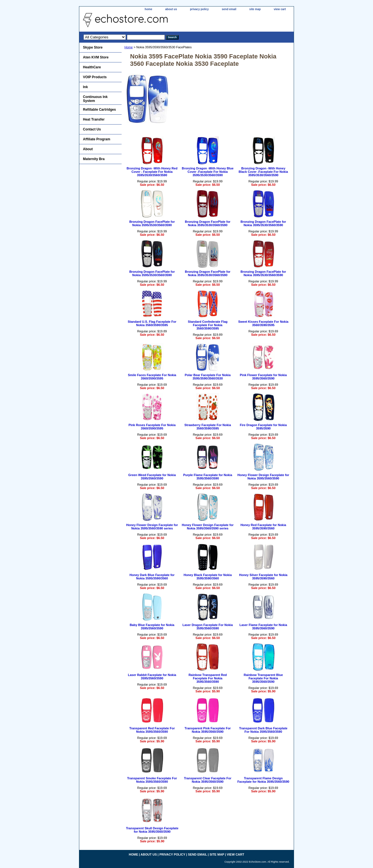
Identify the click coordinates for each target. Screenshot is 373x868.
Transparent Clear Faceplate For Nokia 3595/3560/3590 (208, 780)
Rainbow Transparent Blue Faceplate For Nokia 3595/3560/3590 (263, 678)
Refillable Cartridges (99, 110)
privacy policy (199, 9)
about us (171, 9)
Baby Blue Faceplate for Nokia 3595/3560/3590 (152, 627)
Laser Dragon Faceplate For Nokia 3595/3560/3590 (208, 627)
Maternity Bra (94, 159)
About (88, 149)
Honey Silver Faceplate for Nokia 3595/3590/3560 (263, 577)
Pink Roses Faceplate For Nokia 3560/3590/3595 (152, 427)
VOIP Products (95, 77)
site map (255, 9)
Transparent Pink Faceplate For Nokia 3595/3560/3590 (208, 730)
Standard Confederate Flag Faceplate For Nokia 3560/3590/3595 (208, 325)
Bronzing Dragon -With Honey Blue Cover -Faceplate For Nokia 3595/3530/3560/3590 (208, 172)
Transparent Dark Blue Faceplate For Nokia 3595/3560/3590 (263, 730)
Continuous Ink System (95, 99)
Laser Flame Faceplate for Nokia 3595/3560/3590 (263, 627)
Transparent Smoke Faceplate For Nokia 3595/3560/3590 (152, 780)
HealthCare (92, 67)
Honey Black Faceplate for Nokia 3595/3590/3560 (208, 577)
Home (129, 47)
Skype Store (93, 47)
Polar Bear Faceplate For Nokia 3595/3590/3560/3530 (208, 377)
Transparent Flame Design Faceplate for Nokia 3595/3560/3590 (263, 780)
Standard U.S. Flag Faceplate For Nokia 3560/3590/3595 (152, 323)
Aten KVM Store (96, 57)
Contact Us (92, 129)
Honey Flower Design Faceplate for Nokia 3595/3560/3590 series (152, 527)
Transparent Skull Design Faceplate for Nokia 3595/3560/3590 (152, 830)
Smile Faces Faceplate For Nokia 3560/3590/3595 (152, 377)
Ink (85, 87)
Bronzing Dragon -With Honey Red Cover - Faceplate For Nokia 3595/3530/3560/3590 (152, 172)
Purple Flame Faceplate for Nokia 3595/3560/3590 (208, 477)
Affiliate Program (97, 139)
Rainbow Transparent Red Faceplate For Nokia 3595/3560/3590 (208, 678)
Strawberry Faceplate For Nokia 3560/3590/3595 (208, 427)
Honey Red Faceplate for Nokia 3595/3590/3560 (263, 527)
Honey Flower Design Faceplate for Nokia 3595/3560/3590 (263, 477)
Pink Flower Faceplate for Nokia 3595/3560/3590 (263, 377)
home (149, 9)
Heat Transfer (94, 119)
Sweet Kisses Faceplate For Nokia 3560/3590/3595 (263, 323)
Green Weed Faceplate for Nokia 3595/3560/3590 (152, 477)
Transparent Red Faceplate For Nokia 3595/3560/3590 (152, 730)
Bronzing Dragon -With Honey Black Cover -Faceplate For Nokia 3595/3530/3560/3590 (263, 172)
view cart (280, 9)
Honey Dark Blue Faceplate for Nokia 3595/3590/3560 (152, 577)
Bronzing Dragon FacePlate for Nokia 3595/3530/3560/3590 (152, 223)
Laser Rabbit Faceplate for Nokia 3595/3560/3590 (152, 677)
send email (229, 9)
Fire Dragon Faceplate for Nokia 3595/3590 (263, 427)
